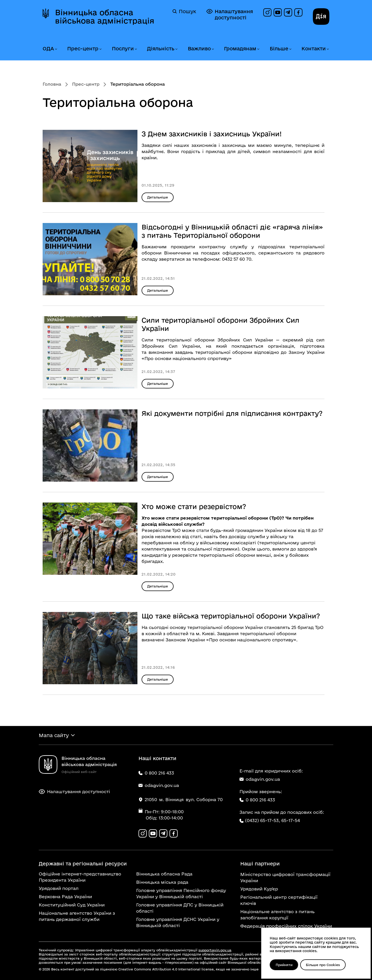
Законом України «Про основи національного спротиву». (232, 640)
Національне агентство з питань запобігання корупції (277, 915)
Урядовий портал (59, 888)
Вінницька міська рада (162, 882)
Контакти (314, 49)
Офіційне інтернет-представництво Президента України (80, 877)
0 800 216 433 (257, 800)
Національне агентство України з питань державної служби (77, 916)
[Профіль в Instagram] (267, 12)
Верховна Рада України (65, 897)
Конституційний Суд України (72, 905)
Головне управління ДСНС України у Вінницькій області (178, 922)
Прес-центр (83, 49)
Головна (52, 84)
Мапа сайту (54, 735)
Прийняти (284, 965)
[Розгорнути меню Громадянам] (258, 49)
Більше (279, 49)
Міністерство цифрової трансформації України (285, 877)
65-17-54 (291, 820)
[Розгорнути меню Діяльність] (176, 49)
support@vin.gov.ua (215, 950)
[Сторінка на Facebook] (298, 12)
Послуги (123, 49)
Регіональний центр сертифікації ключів (279, 900)
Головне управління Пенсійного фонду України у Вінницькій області (181, 893)
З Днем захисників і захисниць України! (212, 134)
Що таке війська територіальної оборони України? (231, 616)
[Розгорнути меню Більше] (290, 49)
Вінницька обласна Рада (164, 874)
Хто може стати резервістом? (194, 507)
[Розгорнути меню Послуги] (136, 49)
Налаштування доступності (230, 14)
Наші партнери (260, 864)
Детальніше (158, 197)
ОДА (48, 49)
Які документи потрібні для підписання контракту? (232, 413)
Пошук (184, 11)
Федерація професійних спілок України (286, 926)
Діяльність (161, 49)
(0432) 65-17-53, (262, 820)
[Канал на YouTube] (278, 12)
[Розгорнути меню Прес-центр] (100, 49)
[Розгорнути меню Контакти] (328, 49)
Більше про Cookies (323, 965)
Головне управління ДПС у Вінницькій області (180, 908)
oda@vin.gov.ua (260, 779)
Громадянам (240, 49)
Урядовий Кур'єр (259, 889)
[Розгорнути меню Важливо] (213, 49)
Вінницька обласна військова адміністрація (105, 17)
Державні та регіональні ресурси (83, 864)
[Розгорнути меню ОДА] (56, 49)
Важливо (199, 49)
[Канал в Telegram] (288, 12)
